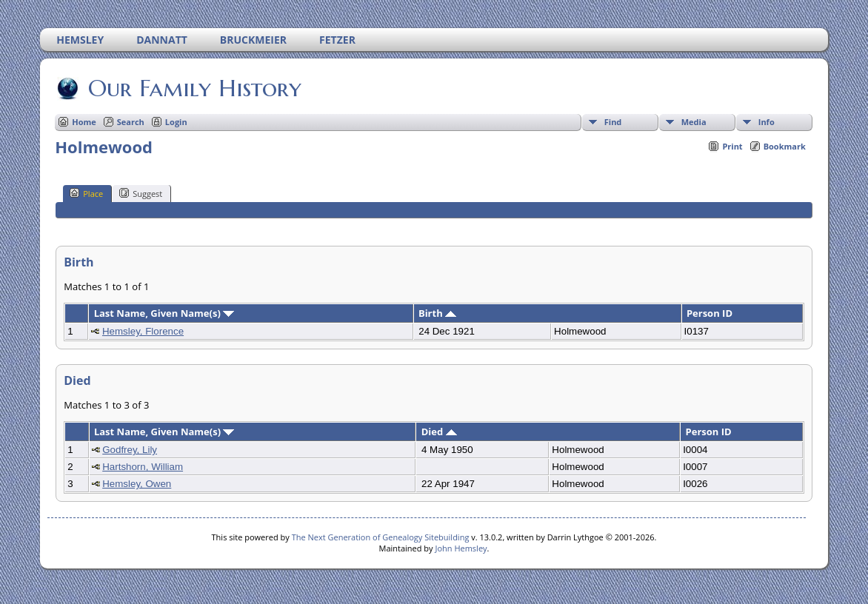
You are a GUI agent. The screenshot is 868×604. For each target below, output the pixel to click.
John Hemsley (461, 548)
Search (131, 122)
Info (767, 122)
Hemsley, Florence (143, 331)
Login (176, 122)
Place (86, 193)
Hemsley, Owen (137, 484)
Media (694, 122)
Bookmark (785, 146)
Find (613, 122)
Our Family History (194, 88)
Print (732, 146)
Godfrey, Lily (130, 450)
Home (84, 122)
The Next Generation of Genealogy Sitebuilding (381, 537)
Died (439, 432)
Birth (437, 313)
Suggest (141, 193)
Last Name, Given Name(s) (164, 313)
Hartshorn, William (143, 467)
